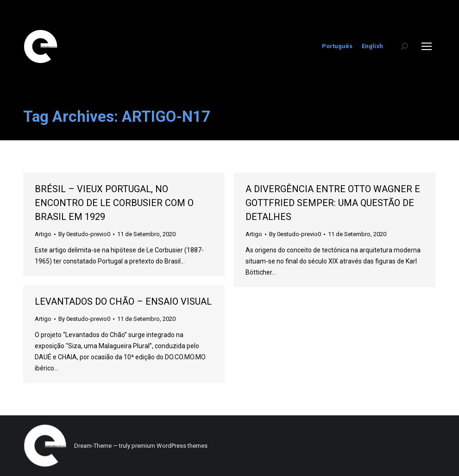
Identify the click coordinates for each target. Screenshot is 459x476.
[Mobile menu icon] (427, 46)
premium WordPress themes (170, 446)
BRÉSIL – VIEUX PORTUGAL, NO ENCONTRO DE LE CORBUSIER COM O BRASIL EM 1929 (114, 203)
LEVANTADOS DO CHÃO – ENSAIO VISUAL (123, 301)
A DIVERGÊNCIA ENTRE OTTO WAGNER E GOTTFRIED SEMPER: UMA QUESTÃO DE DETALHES (333, 203)
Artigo (43, 234)
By (84, 234)
